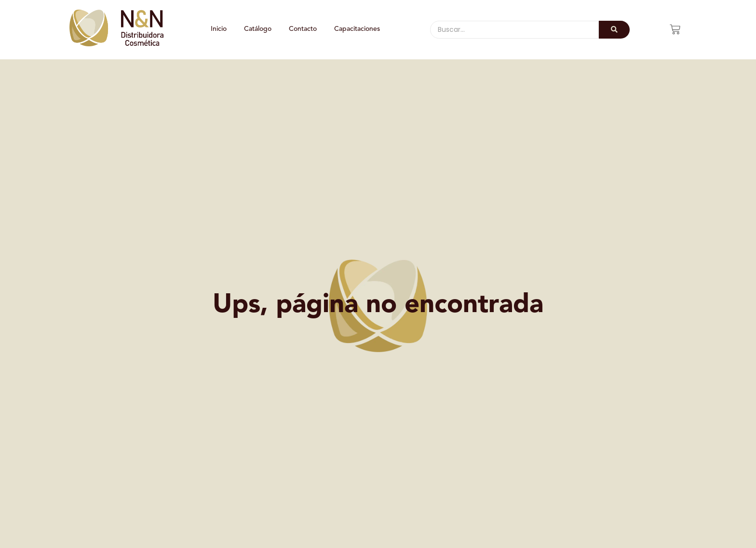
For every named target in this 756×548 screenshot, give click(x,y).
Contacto (303, 29)
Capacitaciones (357, 29)
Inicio (219, 29)
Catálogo (258, 29)
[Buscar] (514, 30)
